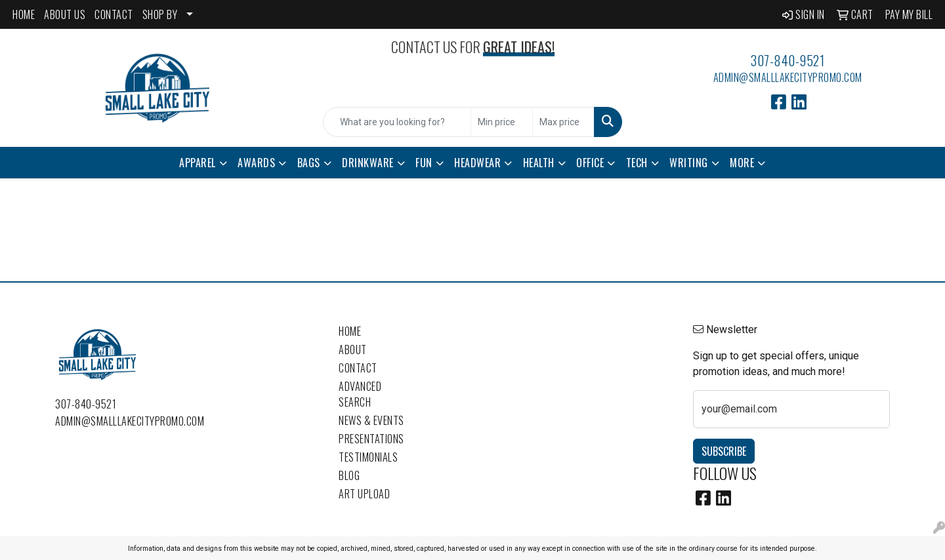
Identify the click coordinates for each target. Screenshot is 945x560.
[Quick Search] (397, 122)
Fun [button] (424, 163)
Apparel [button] (198, 163)
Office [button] (590, 163)
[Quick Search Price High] (563, 122)
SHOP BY (160, 14)
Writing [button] (689, 163)
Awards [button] (256, 163)
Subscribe (724, 451)
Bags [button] (309, 163)
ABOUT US (65, 14)
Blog (349, 475)
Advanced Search (360, 394)
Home (350, 331)
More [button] (742, 163)
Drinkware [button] (368, 163)
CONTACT (114, 14)
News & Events (371, 420)
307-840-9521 (787, 60)
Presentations (371, 439)
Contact (358, 368)
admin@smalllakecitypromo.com (788, 77)
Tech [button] (637, 163)
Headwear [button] (477, 163)
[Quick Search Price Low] (502, 122)
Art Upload (364, 494)
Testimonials (368, 457)
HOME (24, 14)
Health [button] (539, 163)
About (353, 350)
